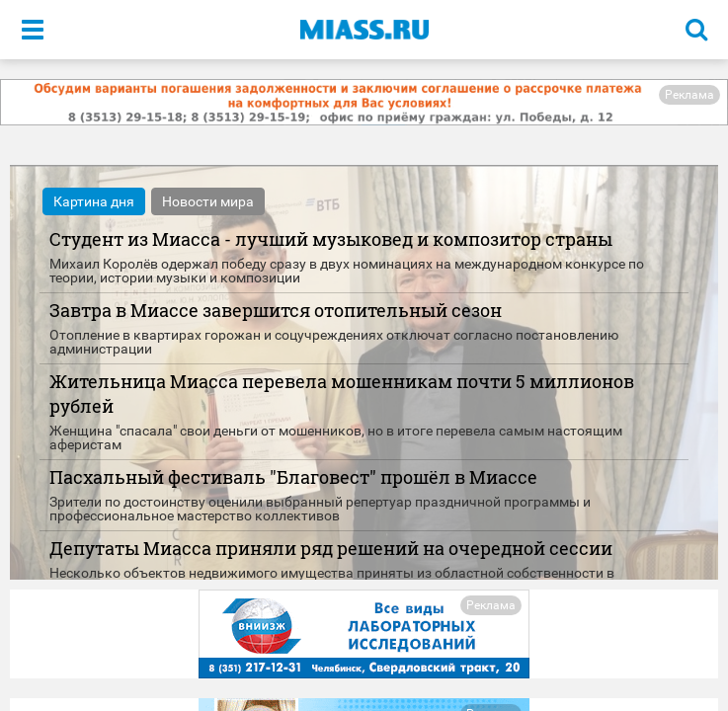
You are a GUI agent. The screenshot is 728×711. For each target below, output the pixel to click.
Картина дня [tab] (94, 201)
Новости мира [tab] (208, 201)
